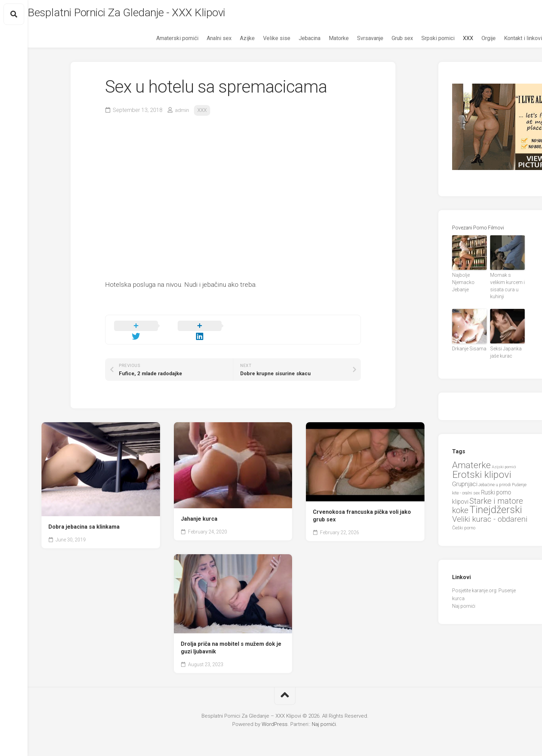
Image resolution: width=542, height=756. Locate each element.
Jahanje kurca (199, 515)
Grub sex (389, 42)
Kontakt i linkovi (509, 42)
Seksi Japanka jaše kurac (507, 345)
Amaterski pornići (163, 42)
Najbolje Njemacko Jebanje (469, 281)
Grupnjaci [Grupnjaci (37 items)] (465, 475)
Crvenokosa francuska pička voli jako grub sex (362, 512)
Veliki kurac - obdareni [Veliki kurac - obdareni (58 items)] (490, 510)
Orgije (475, 42)
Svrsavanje (356, 42)
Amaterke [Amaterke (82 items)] (471, 456)
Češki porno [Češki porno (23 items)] (464, 519)
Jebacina (296, 42)
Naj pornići (464, 597)
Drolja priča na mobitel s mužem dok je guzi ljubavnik (231, 644)
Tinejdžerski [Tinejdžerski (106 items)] (496, 501)
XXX (454, 42)
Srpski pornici (424, 42)
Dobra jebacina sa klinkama (84, 523)
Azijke (233, 42)
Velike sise (263, 42)
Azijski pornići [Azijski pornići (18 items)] (504, 458)
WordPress (275, 721)
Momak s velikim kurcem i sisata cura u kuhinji (506, 284)
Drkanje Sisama (466, 342)
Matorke (325, 42)
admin (182, 114)
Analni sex (205, 42)
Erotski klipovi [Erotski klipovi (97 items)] (482, 466)
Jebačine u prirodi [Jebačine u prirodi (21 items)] (495, 476)
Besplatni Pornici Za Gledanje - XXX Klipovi (154, 14)
